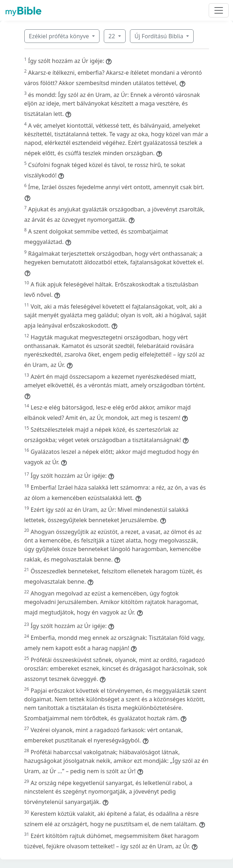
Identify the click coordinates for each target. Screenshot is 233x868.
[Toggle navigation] (219, 10)
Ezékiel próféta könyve (60, 36)
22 (112, 36)
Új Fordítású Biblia (160, 36)
